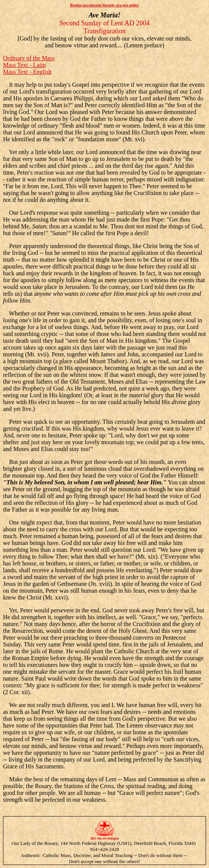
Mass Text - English (27, 72)
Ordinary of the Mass (29, 58)
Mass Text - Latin (24, 65)
